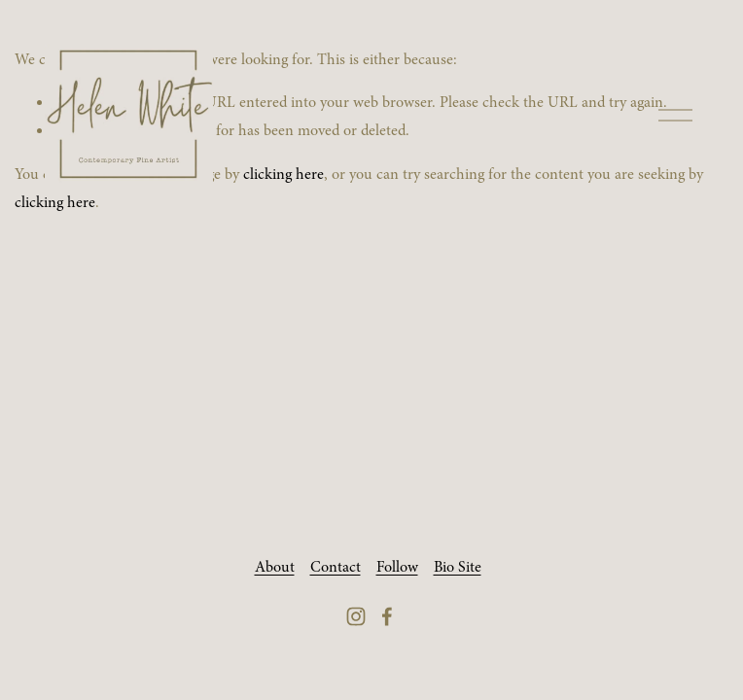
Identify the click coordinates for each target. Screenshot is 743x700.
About (275, 567)
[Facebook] (387, 616)
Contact (336, 567)
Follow (397, 567)
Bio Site (458, 567)
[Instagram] (356, 616)
